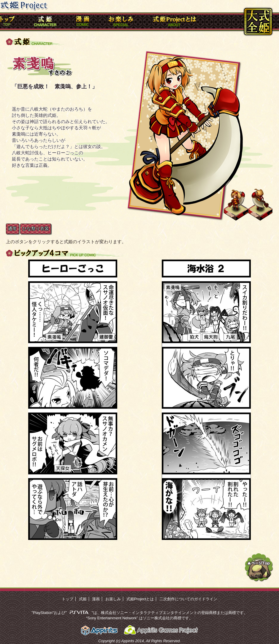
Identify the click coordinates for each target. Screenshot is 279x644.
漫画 (96, 599)
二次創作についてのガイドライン (188, 599)
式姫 (83, 599)
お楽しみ (113, 599)
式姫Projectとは (140, 599)
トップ (68, 599)
